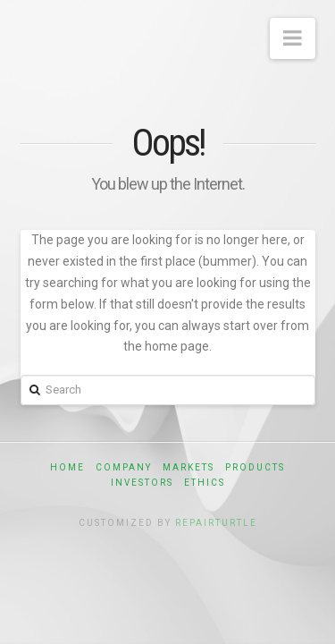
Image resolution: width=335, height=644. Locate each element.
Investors (142, 483)
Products (255, 467)
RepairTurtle (216, 523)
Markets (188, 467)
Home (67, 467)
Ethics (205, 483)
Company (124, 467)
